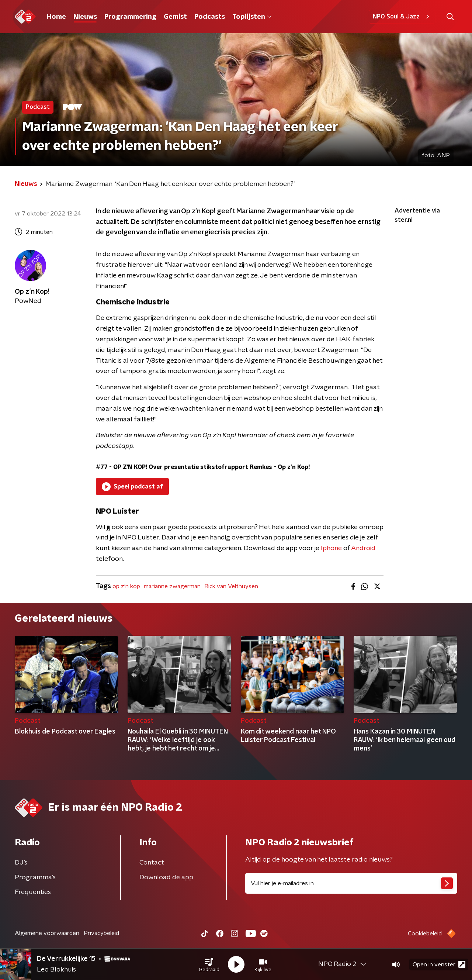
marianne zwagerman (172, 586)
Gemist (175, 17)
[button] (209, 965)
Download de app (166, 877)
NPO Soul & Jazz (402, 17)
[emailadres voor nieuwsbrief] (351, 883)
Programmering (130, 17)
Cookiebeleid (425, 934)
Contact (152, 863)
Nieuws (85, 17)
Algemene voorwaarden (47, 933)
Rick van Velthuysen (231, 586)
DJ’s (21, 863)
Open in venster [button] (439, 964)
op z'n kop (126, 586)
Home (56, 17)
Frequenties (33, 892)
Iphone (331, 548)
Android (363, 548)
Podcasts (210, 17)
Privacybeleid (101, 933)
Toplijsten (252, 17)
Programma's (35, 877)
